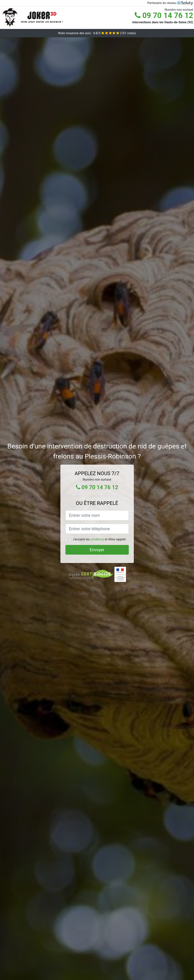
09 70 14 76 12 (164, 16)
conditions (97, 539)
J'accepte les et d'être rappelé (99, 539)
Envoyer (97, 550)
